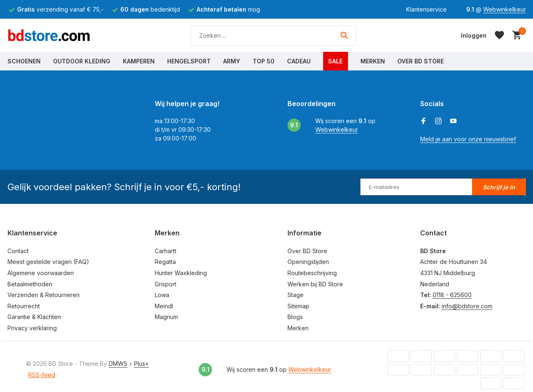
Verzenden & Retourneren (44, 295)
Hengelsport (189, 61)
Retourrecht (24, 306)
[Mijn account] (474, 35)
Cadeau (299, 61)
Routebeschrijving (312, 273)
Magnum (166, 317)
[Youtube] (453, 121)
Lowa (162, 295)
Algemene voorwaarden (41, 273)
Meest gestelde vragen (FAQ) (48, 262)
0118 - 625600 (452, 295)
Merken (373, 61)
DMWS (118, 364)
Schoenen (24, 61)
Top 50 (264, 61)
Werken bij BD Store (315, 284)
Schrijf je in (499, 187)
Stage (296, 295)
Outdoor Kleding (82, 61)
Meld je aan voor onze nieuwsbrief (468, 139)
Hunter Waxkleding (181, 273)
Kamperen (139, 61)
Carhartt (165, 251)
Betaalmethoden (30, 284)
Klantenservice (426, 9)
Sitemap (298, 306)
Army (232, 61)
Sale (335, 61)
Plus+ (141, 364)
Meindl (164, 306)
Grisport (165, 284)
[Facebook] (423, 121)
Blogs (295, 317)
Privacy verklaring (32, 328)
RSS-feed (42, 375)
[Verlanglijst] (499, 35)
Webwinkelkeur (505, 9)
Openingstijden (308, 262)
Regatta (165, 262)
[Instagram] (438, 121)
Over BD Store (421, 61)
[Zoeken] (273, 35)
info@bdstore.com (467, 306)
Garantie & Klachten (34, 317)
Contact (18, 251)
